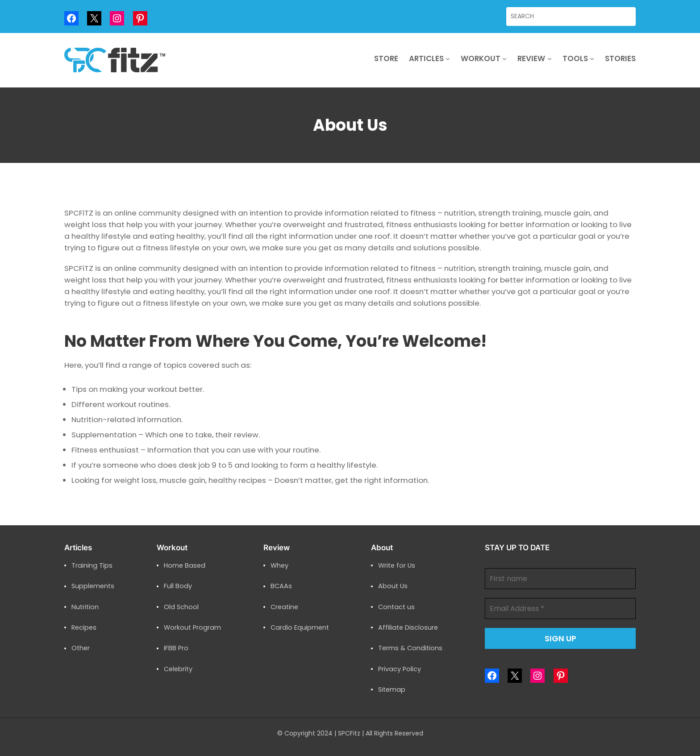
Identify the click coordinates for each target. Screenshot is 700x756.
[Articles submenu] (448, 58)
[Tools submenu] (592, 58)
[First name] (560, 579)
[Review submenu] (550, 58)
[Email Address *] (560, 609)
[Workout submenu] (504, 58)
